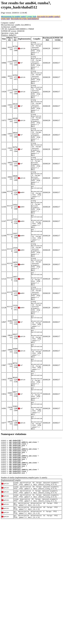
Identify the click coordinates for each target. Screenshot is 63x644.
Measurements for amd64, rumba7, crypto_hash (19, 17)
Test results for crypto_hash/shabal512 (25, 19)
